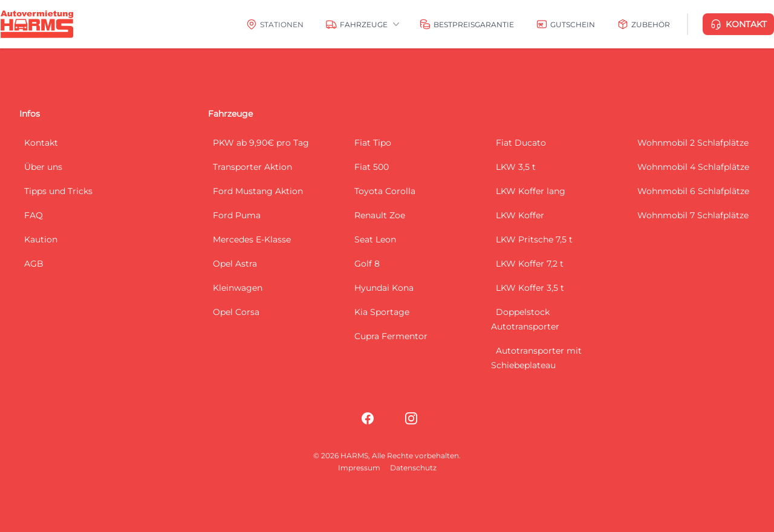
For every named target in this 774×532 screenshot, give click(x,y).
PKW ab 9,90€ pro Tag (261, 143)
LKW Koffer (520, 215)
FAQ (34, 215)
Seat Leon (375, 239)
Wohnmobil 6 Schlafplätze (693, 191)
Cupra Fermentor (391, 336)
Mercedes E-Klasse (252, 239)
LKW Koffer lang (531, 191)
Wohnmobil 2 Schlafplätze (693, 143)
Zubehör (651, 24)
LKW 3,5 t (516, 167)
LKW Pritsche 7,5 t (534, 239)
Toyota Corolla (385, 191)
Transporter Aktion (252, 167)
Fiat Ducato (521, 143)
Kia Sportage (382, 312)
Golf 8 (367, 264)
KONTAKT (738, 24)
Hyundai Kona (384, 288)
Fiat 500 (372, 167)
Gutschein (573, 24)
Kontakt (41, 143)
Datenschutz (413, 468)
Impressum (359, 468)
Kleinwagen (238, 288)
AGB (34, 264)
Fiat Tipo (373, 143)
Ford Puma (237, 215)
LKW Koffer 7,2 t (530, 264)
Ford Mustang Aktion (258, 191)
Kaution (41, 239)
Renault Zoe (380, 215)
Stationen (282, 24)
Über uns (43, 167)
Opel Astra (235, 264)
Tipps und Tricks (58, 191)
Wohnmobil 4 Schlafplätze (693, 167)
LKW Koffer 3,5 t (530, 288)
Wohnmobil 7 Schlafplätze (693, 215)
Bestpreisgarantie (474, 24)
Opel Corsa (236, 312)
